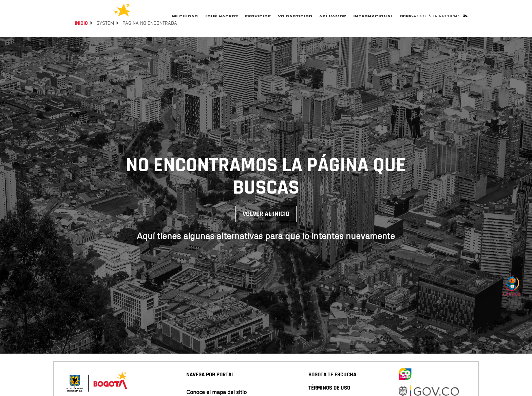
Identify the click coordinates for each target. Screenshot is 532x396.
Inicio (81, 42)
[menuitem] (185, 22)
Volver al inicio (266, 232)
